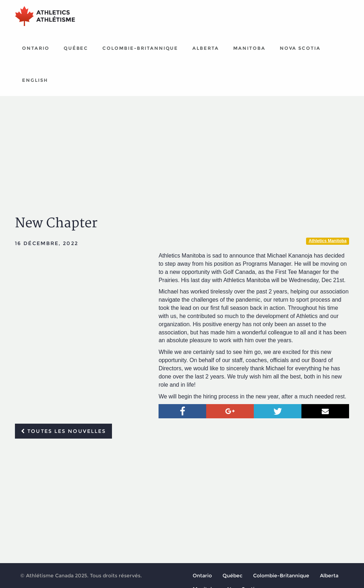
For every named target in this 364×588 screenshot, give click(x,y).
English (35, 80)
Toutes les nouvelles (63, 431)
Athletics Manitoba (328, 241)
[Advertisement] (182, 149)
